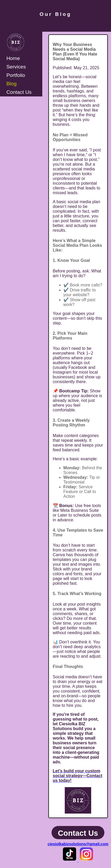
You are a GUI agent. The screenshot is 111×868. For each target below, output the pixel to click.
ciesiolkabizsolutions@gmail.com (78, 844)
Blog (11, 84)
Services (16, 67)
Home (13, 58)
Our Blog (55, 14)
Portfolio (16, 75)
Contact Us (19, 92)
